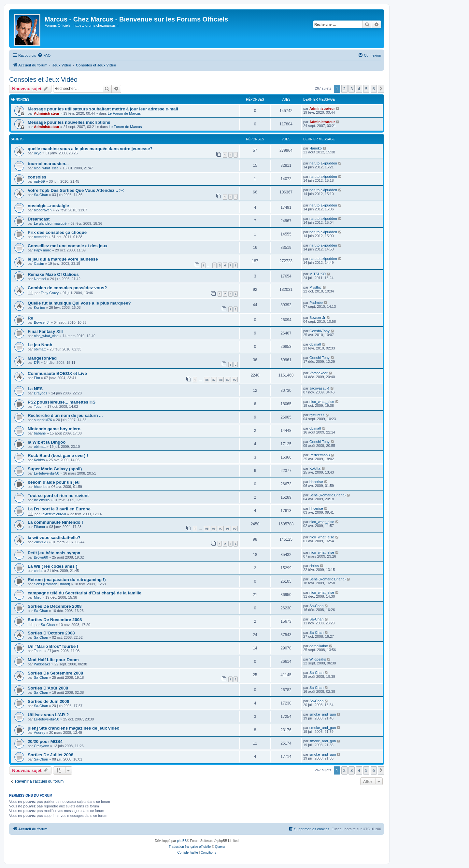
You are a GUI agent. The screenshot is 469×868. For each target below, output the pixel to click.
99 (235, 528)
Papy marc (43, 250)
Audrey (40, 733)
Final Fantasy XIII (45, 331)
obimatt (40, 349)
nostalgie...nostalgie (48, 206)
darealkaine (319, 646)
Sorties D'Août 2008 (48, 688)
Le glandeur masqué (50, 223)
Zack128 (41, 542)
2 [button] (344, 89)
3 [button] (352, 89)
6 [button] (374, 89)
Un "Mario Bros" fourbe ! (53, 646)
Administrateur (47, 113)
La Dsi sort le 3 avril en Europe (59, 509)
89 (228, 380)
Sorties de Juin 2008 (49, 701)
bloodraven (43, 210)
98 (228, 528)
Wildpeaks (42, 664)
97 (221, 528)
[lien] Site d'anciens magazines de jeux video (74, 728)
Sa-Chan (41, 195)
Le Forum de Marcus (124, 113)
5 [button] (366, 89)
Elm (37, 378)
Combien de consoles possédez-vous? (67, 288)
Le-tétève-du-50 (47, 473)
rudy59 (39, 181)
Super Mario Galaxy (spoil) (55, 469)
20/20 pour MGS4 (45, 741)
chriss (39, 571)
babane (40, 433)
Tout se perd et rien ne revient (58, 496)
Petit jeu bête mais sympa (54, 553)
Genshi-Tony (320, 331)
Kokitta (39, 460)
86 (207, 380)
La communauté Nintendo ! (55, 522)
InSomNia (42, 500)
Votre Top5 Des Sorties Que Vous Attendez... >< (76, 190)
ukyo (38, 153)
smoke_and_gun (323, 714)
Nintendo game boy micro (54, 429)
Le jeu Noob (40, 345)
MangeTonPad (42, 358)
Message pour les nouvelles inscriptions (69, 122)
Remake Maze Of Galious (53, 274)
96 (214, 528)
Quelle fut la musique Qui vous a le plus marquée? (79, 303)
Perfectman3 (320, 455)
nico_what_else (46, 168)
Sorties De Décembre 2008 (55, 606)
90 (235, 380)
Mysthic (315, 287)
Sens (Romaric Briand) (327, 495)
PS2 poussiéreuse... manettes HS (62, 402)
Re (30, 318)
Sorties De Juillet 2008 (50, 755)
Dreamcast (39, 219)
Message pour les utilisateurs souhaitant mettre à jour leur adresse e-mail (103, 109)
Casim (39, 263)
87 (214, 380)
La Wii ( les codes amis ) (52, 566)
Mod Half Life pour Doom (53, 660)
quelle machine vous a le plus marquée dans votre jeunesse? (90, 149)
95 (207, 528)
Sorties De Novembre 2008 (55, 620)
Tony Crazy (50, 293)
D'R (37, 363)
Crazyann (42, 746)
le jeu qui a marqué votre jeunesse (63, 259)
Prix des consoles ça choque (57, 232)
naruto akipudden (323, 163)
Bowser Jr (42, 322)
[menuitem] (44, 55)
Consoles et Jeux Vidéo (43, 79)
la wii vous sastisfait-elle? (54, 538)
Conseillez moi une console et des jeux (68, 246)
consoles (37, 177)
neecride (41, 237)
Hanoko (316, 148)
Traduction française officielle (190, 847)
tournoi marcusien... (48, 164)
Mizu (38, 597)
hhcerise (41, 487)
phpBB (182, 841)
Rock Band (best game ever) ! (58, 455)
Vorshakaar (319, 373)
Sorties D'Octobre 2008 (51, 633)
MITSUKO (318, 274)
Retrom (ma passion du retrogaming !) (67, 580)
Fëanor (40, 527)
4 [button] (359, 89)
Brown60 (41, 557)
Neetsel (40, 279)
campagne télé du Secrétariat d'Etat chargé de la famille (85, 593)
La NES (35, 389)
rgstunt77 (317, 415)
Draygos (41, 393)
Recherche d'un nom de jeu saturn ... (65, 415)
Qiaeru (220, 847)
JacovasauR (319, 388)
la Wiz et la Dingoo (47, 442)
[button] (381, 89)
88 (221, 380)
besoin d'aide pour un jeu (54, 482)
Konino (39, 307)
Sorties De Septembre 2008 (55, 673)
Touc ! (39, 406)
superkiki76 (43, 420)
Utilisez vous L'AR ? (48, 715)
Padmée (316, 303)
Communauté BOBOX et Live (57, 373)
